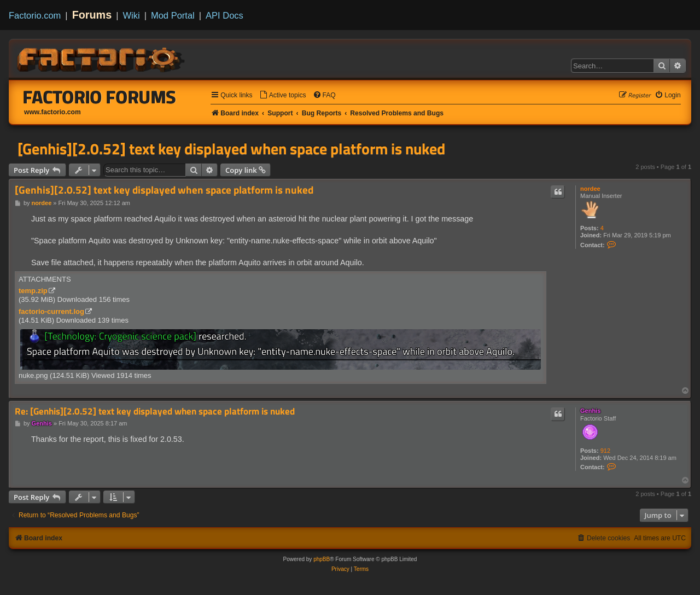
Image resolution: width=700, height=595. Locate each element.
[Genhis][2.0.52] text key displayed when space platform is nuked (231, 149)
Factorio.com (35, 15)
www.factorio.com (52, 112)
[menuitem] (283, 95)
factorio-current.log (51, 311)
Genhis (590, 411)
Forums (92, 15)
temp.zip (33, 291)
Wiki (132, 15)
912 (605, 451)
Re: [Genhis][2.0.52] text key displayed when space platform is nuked (155, 412)
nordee (590, 189)
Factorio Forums (100, 97)
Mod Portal (173, 15)
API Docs (224, 15)
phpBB (322, 559)
